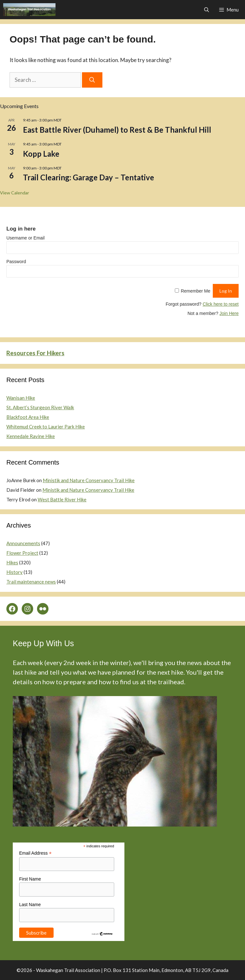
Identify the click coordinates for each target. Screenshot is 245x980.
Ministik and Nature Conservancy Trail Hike (89, 480)
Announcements (23, 543)
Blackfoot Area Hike (28, 417)
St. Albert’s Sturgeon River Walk (40, 407)
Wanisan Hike (21, 398)
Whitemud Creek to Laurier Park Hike (46, 427)
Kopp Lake (41, 154)
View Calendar (15, 193)
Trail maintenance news (31, 582)
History (15, 572)
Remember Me (196, 291)
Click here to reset (221, 304)
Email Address (35, 853)
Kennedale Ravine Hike (31, 436)
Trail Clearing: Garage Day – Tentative (89, 177)
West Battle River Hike (62, 499)
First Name (30, 879)
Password (16, 262)
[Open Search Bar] (206, 10)
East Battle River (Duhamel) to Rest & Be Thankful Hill (117, 130)
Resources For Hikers (35, 353)
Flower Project (22, 553)
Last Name (30, 905)
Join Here (229, 313)
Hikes (12, 562)
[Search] (92, 80)
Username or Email (26, 238)
